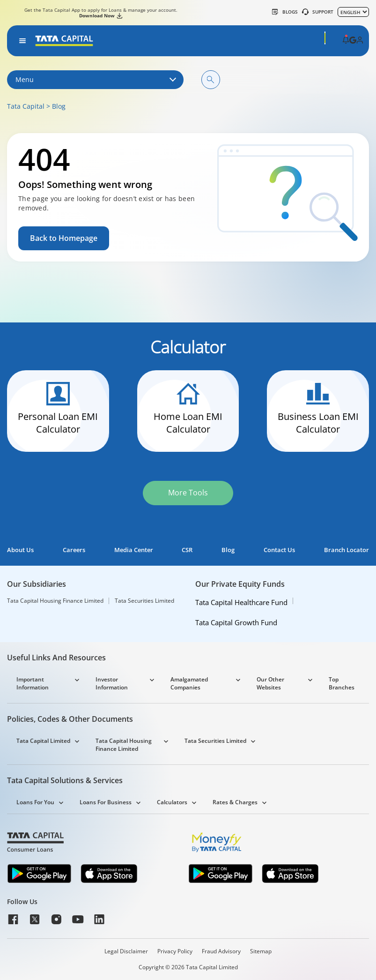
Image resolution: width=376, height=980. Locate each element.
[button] (346, 41)
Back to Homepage (64, 238)
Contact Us (279, 550)
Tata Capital (26, 106)
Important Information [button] (33, 683)
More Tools (188, 493)
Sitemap (261, 951)
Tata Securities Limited (144, 601)
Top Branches (342, 683)
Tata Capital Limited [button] (43, 741)
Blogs (285, 12)
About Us (20, 550)
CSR (187, 550)
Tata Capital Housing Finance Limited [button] (124, 745)
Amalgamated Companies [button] (189, 683)
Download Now (101, 15)
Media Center (134, 550)
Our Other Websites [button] (270, 683)
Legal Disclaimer (126, 951)
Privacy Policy (175, 951)
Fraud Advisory (221, 951)
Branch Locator (347, 550)
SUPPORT (318, 12)
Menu (95, 79)
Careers (74, 550)
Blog (59, 106)
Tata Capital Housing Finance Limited (55, 601)
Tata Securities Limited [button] (215, 741)
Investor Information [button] (112, 683)
